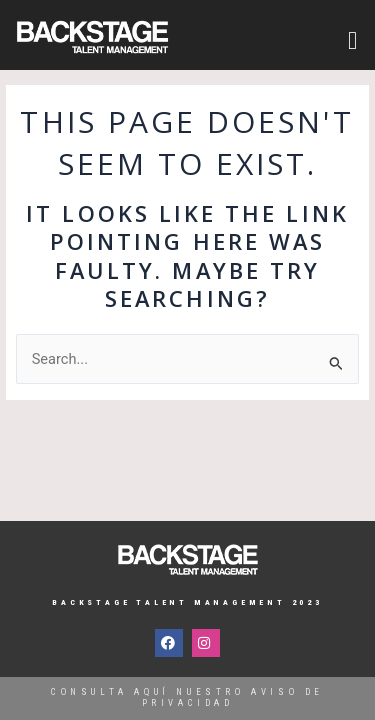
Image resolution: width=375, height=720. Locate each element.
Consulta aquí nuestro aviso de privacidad (187, 698)
